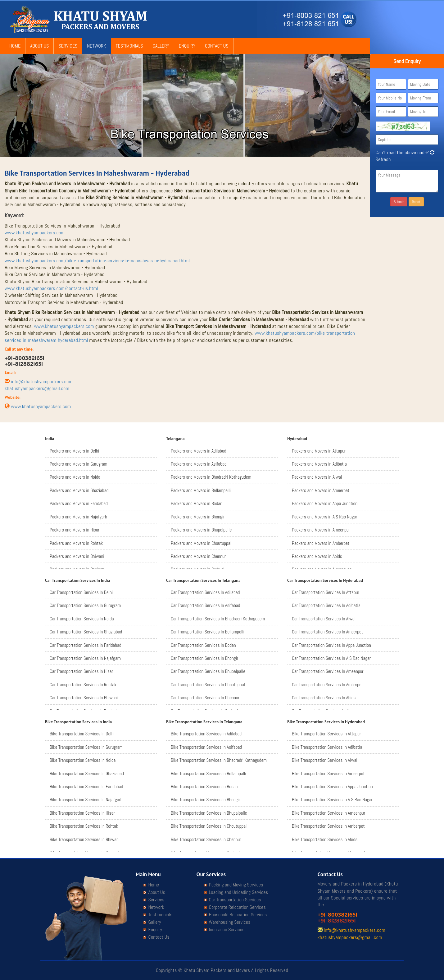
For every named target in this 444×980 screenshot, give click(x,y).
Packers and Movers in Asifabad (199, 464)
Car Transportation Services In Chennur (205, 698)
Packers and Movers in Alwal (317, 477)
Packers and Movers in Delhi (74, 451)
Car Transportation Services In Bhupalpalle (208, 671)
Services (68, 46)
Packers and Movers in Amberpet (321, 543)
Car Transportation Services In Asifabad (205, 605)
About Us (39, 46)
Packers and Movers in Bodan (197, 503)
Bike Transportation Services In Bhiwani (85, 839)
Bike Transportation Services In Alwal (325, 760)
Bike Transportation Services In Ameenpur (328, 813)
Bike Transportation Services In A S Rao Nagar (332, 800)
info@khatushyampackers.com (42, 382)
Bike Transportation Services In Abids (325, 839)
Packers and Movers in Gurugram (78, 464)
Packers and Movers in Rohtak (76, 543)
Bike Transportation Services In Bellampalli (208, 773)
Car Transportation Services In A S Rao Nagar (331, 658)
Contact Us (217, 46)
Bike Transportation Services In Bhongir (205, 800)
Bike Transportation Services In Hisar (82, 813)
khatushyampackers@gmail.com (37, 388)
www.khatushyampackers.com (35, 233)
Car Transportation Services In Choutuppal (208, 685)
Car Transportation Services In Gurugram (85, 605)
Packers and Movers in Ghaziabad (79, 490)
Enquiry (187, 46)
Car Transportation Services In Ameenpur (328, 671)
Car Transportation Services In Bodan (203, 645)
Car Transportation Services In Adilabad (205, 592)
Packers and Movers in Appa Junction (325, 503)
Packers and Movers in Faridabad (79, 503)
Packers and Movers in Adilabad (199, 451)
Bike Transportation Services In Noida (83, 760)
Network (96, 46)
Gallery (161, 46)
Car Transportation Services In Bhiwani (84, 698)
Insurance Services (227, 930)
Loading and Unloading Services (238, 892)
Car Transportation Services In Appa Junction (331, 645)
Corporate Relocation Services (237, 907)
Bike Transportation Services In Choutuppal (209, 826)
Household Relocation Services (238, 915)
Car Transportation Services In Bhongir (204, 658)
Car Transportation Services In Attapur (326, 592)
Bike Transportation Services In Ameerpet (328, 773)
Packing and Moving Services (236, 885)
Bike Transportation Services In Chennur (206, 839)
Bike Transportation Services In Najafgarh (86, 800)
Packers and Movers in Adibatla (319, 464)
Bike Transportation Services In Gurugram (86, 747)
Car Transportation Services (235, 900)
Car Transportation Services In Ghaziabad (86, 632)
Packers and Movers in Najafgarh (78, 517)
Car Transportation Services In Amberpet (327, 685)
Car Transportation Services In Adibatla (326, 605)
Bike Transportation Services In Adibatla (327, 747)
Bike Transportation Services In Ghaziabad (87, 773)
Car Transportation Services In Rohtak (83, 685)
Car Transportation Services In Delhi (81, 592)
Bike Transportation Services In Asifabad (206, 747)
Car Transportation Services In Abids (324, 698)
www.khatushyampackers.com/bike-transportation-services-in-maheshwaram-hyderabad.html (97, 261)
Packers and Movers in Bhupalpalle (201, 530)
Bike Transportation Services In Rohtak (84, 826)
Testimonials (129, 46)
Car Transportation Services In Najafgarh (85, 658)
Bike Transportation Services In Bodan (204, 787)
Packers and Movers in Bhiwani (77, 556)
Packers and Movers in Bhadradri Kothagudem (211, 477)
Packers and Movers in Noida (75, 477)
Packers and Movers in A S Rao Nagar (324, 517)
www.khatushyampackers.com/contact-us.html (51, 288)
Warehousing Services (230, 922)
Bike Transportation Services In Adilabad (206, 734)
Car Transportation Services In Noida (82, 619)
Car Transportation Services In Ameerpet (327, 632)
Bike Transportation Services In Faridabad (86, 787)
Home (15, 46)
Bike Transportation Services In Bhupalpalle (209, 813)
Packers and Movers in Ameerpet (321, 490)
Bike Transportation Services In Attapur (326, 734)
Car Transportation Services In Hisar (81, 671)
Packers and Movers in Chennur (198, 556)
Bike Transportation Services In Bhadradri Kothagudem (219, 760)
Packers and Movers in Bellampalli (201, 490)
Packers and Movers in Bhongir (198, 517)
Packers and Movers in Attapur (319, 451)
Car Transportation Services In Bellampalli (208, 632)
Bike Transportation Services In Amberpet (328, 826)
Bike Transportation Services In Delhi (82, 734)
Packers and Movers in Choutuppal (201, 543)
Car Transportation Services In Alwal (324, 619)
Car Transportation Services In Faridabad (86, 645)
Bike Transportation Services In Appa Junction (332, 787)
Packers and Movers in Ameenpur (321, 530)
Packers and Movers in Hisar (75, 530)
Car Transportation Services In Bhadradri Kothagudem (218, 619)
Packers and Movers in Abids (317, 556)
